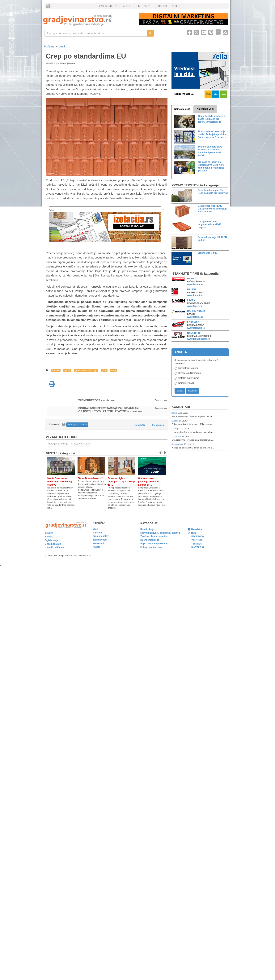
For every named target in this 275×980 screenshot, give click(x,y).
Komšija (176, 429)
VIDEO (176, 6)
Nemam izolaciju (187, 383)
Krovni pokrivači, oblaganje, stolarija (160, 533)
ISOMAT (192, 279)
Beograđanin (178, 444)
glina (104, 370)
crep (113, 370)
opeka (67, 370)
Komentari (181, 407)
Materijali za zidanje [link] (58, 444)
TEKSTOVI (143, 7)
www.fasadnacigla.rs (198, 339)
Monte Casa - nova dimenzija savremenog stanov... (60, 482)
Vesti (62, 46)
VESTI (126, 6)
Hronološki (139, 425)
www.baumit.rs (195, 295)
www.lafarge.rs (195, 317)
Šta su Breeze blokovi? (90, 478)
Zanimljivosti (100, 540)
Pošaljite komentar (78, 425)
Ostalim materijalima (189, 378)
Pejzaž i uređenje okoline (154, 544)
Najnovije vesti (182, 109)
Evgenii (175, 421)
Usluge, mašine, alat (151, 547)
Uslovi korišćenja (54, 547)
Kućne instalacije (150, 540)
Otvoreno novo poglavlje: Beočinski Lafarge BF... (149, 482)
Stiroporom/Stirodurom (190, 373)
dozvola (55, 370)
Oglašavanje (52, 540)
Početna (50, 46)
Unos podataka (53, 544)
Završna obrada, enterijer (154, 536)
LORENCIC (193, 322)
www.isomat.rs (195, 284)
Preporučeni (158, 425)
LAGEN (191, 300)
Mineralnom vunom (188, 368)
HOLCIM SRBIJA (196, 311)
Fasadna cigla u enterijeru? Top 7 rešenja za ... (121, 482)
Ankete (96, 547)
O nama (49, 533)
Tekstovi (97, 533)
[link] (88, 20)
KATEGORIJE (108, 7)
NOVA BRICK (194, 333)
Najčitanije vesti (206, 109)
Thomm (175, 436)
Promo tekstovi (101, 536)
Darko (175, 413)
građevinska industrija (86, 370)
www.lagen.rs (195, 306)
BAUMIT (192, 289)
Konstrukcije (147, 529)
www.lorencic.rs (196, 328)
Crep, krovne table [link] (81, 444)
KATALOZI (161, 6)
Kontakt (49, 537)
